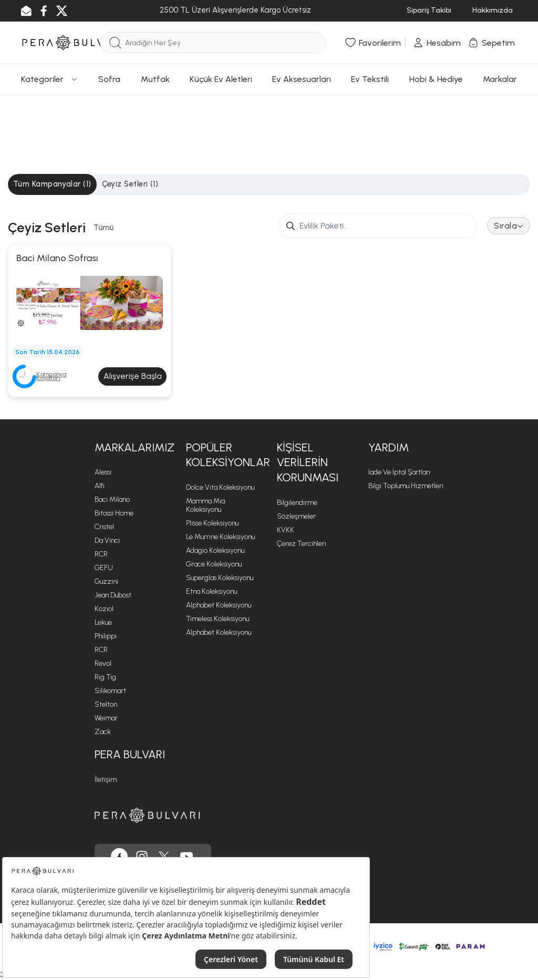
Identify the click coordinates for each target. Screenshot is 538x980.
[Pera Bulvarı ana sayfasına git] (147, 815)
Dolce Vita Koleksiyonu (220, 487)
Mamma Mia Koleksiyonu (205, 505)
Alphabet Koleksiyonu (219, 605)
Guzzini (106, 581)
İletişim (106, 780)
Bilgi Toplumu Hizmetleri (406, 486)
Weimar (106, 718)
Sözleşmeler (296, 516)
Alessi (103, 472)
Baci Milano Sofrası (57, 258)
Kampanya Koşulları (51, 376)
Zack (103, 732)
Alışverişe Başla (133, 376)
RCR (101, 554)
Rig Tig (105, 677)
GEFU (104, 568)
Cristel (104, 527)
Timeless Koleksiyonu (218, 619)
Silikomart (110, 691)
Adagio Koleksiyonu (215, 550)
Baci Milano (112, 499)
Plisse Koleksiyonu (212, 523)
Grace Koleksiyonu (214, 564)
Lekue (103, 622)
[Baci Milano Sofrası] (90, 302)
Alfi (100, 486)
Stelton (106, 704)
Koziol (104, 609)
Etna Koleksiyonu (211, 591)
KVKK (286, 530)
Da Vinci (107, 540)
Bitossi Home (114, 513)
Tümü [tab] (104, 228)
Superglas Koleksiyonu (220, 578)
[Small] (377, 226)
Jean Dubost (113, 595)
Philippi (106, 636)
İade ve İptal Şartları (399, 472)
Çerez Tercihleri (302, 544)
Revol (103, 663)
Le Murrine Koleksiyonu (220, 537)
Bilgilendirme (297, 503)
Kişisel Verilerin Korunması (308, 462)
